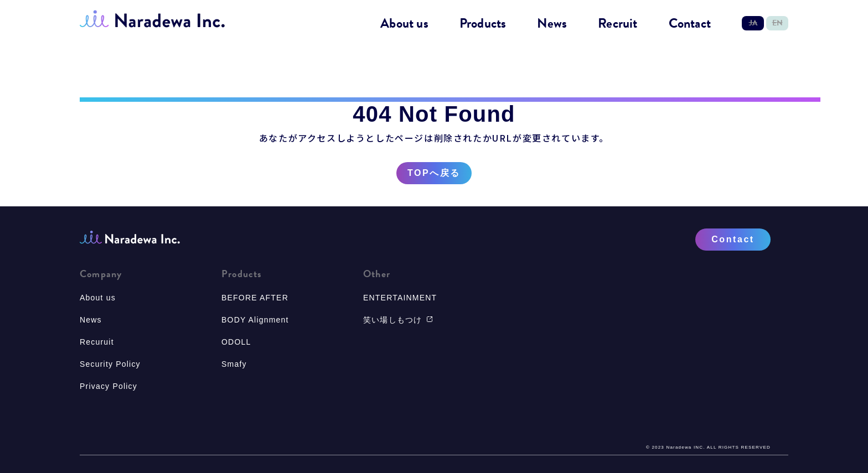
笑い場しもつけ (398, 320)
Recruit (618, 24)
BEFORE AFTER (255, 298)
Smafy (234, 364)
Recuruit (97, 342)
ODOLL (236, 342)
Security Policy (110, 364)
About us (404, 24)
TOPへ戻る (434, 173)
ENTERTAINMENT (400, 298)
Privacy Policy (108, 386)
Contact (690, 24)
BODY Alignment (255, 320)
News (552, 24)
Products (483, 24)
